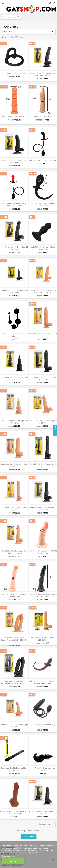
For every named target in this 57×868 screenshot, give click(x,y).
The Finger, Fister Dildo (43, 117)
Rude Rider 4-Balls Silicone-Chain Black (14, 335)
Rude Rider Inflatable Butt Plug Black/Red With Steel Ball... (14, 205)
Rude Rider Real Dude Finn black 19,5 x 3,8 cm (43, 509)
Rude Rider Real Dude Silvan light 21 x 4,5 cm (43, 422)
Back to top (46, 824)
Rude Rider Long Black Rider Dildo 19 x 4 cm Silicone (43, 595)
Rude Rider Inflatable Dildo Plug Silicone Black (43, 726)
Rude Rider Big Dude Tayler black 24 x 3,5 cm (43, 465)
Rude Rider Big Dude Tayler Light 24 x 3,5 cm (14, 509)
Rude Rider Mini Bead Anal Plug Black (43, 769)
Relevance (28, 31)
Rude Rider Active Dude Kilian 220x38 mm (43, 639)
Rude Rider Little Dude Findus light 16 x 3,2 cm (14, 726)
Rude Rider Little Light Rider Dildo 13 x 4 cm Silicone (43, 552)
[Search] (11, 17)
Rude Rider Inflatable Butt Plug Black (43, 160)
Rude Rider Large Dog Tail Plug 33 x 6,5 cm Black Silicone (43, 205)
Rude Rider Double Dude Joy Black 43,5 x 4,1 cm (14, 769)
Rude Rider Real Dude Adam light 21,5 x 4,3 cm (14, 465)
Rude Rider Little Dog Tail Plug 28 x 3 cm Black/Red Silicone (43, 682)
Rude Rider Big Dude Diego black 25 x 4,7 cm (14, 248)
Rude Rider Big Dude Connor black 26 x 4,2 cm (43, 378)
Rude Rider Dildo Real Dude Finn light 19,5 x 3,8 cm (14, 552)
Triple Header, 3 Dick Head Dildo (14, 117)
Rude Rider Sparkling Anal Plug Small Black (43, 248)
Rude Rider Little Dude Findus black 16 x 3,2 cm (14, 292)
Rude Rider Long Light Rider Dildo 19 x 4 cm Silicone (14, 595)
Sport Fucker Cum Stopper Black (14, 73)
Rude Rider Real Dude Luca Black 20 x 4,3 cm (43, 813)
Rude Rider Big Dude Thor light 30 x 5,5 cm (43, 335)
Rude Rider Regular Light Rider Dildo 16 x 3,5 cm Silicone (14, 813)
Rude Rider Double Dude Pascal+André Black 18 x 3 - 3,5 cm (14, 682)
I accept (13, 861)
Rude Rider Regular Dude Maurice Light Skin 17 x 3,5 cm (43, 292)
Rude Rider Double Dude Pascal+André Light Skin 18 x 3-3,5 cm (14, 640)
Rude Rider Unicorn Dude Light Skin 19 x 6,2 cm (14, 422)
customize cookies (11, 856)
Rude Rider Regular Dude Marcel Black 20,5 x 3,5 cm (43, 74)
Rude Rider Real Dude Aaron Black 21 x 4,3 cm (14, 161)
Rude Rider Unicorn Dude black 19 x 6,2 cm (14, 378)
